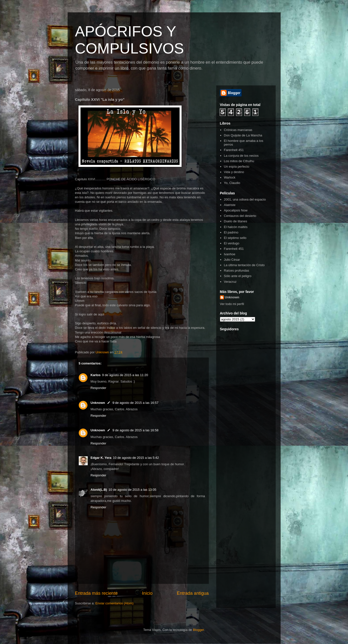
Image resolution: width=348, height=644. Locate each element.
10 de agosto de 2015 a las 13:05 (132, 490)
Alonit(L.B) (99, 490)
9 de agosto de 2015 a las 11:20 (125, 375)
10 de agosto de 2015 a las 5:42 (136, 458)
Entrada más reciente (96, 593)
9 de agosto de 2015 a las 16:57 (135, 403)
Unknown (98, 403)
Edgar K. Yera (101, 458)
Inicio (147, 593)
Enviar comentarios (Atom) (114, 603)
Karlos (96, 375)
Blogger (198, 630)
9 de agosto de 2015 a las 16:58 (135, 430)
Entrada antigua (193, 593)
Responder (99, 388)
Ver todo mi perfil (232, 304)
